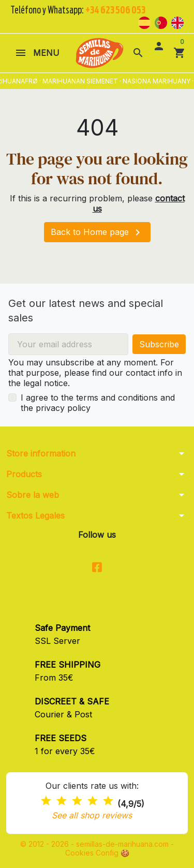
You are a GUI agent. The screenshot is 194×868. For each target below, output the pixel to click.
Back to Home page (97, 232)
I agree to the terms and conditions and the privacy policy (98, 403)
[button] (138, 53)
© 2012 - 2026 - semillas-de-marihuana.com (95, 844)
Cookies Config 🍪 (97, 853)
